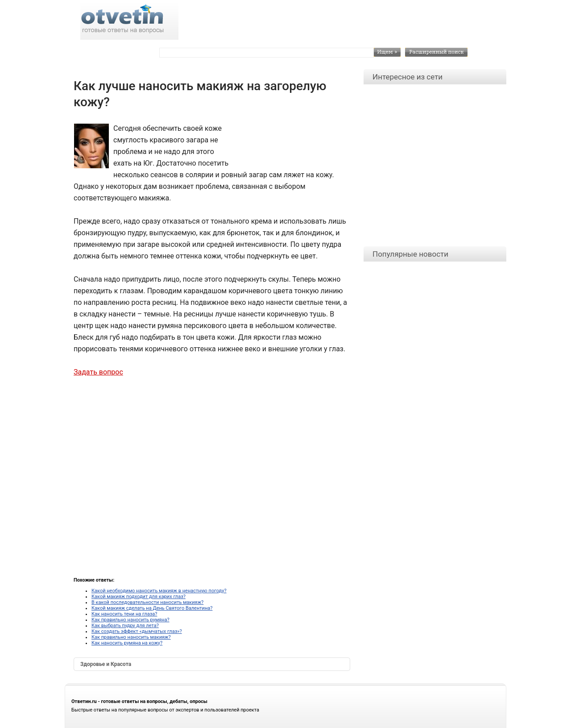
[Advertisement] (290, 143)
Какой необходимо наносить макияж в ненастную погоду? (159, 591)
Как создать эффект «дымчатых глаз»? (137, 631)
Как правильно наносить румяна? (130, 620)
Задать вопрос (98, 372)
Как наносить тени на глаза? (124, 614)
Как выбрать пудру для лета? (125, 626)
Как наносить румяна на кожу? (127, 643)
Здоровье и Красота (106, 664)
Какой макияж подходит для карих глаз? (139, 597)
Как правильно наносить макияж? (131, 637)
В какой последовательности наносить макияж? (147, 602)
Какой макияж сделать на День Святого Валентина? (152, 608)
